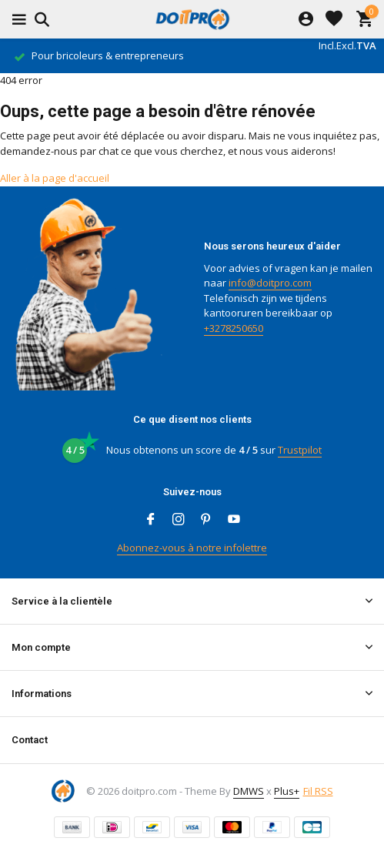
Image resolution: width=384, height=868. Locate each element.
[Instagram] (179, 520)
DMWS (249, 791)
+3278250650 (234, 328)
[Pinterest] (206, 520)
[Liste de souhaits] (334, 20)
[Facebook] (151, 520)
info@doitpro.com (270, 283)
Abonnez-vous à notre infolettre (192, 548)
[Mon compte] (306, 20)
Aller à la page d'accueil (55, 178)
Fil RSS (318, 791)
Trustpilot (300, 450)
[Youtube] (234, 520)
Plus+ (287, 791)
